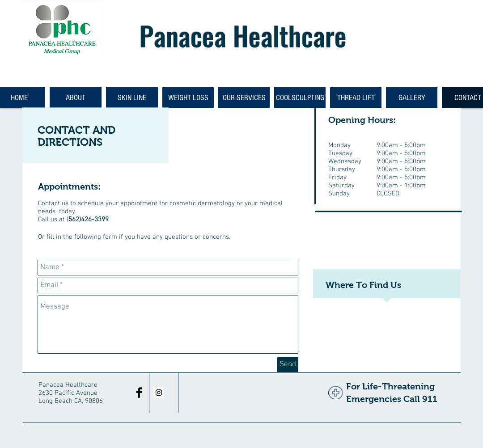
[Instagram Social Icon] (159, 393)
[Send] (288, 365)
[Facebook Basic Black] (139, 393)
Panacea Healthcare (243, 35)
